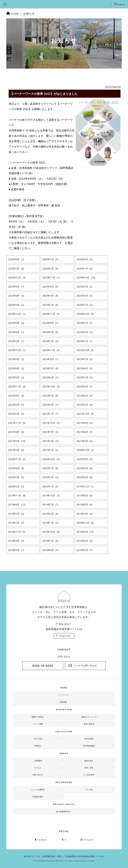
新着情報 (63, 702)
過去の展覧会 (89, 724)
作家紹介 (38, 746)
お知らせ (30, 13)
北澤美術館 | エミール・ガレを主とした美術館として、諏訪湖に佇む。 (64, 4)
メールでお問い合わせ (85, 666)
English (119, 4)
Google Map (65, 636)
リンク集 (89, 790)
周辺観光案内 (38, 797)
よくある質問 (89, 775)
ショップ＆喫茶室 (38, 790)
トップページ (63, 695)
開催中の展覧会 (38, 717)
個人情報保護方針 (63, 811)
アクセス (38, 768)
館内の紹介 (89, 761)
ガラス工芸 (38, 739)
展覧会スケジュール (89, 717)
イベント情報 (38, 724)
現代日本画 (89, 739)
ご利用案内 (38, 761)
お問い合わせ (38, 775)
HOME (15, 14)
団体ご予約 (89, 768)
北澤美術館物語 (89, 746)
